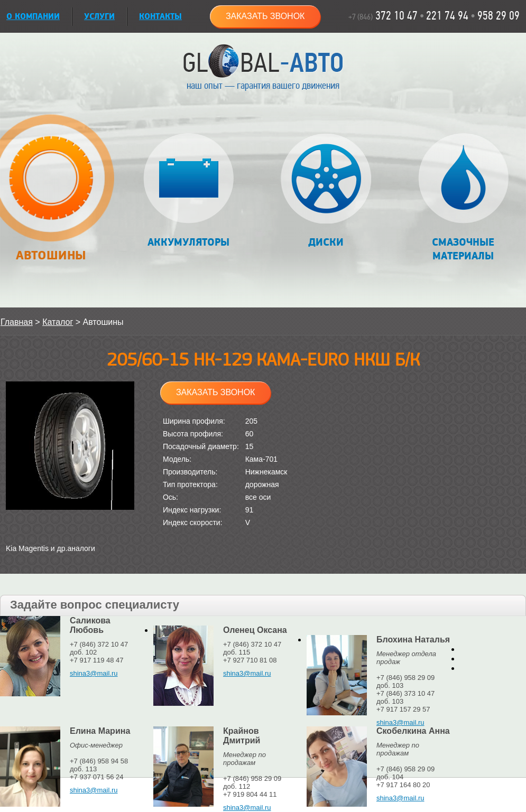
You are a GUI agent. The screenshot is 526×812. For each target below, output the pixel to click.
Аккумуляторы (188, 191)
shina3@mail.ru (94, 673)
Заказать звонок (265, 16)
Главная (17, 322)
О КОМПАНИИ (33, 17)
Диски (326, 191)
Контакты (160, 17)
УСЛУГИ (99, 17)
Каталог (58, 322)
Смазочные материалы (463, 198)
